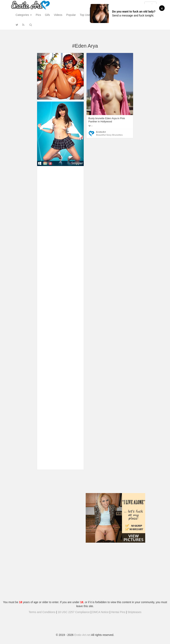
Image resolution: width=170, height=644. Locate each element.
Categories (24, 15)
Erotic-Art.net (83, 635)
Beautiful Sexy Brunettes (109, 135)
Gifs (48, 15)
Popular (71, 15)
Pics (38, 15)
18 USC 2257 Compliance (74, 612)
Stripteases (134, 612)
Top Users (86, 15)
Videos (58, 15)
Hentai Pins (118, 612)
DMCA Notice (100, 612)
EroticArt (101, 132)
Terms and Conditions (42, 612)
